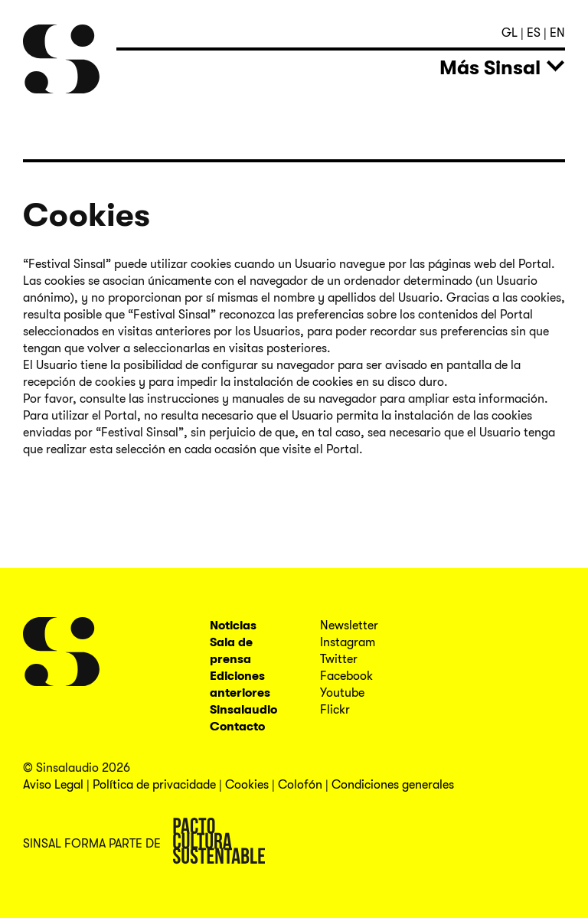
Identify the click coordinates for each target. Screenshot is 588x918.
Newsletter (349, 626)
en (557, 33)
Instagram (348, 642)
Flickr (335, 710)
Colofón (300, 785)
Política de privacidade (154, 785)
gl (511, 33)
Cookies (247, 785)
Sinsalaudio (243, 710)
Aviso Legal (53, 785)
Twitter (339, 659)
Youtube (342, 693)
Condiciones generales (393, 785)
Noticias (233, 626)
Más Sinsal (490, 68)
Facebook (346, 676)
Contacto (237, 727)
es (535, 33)
